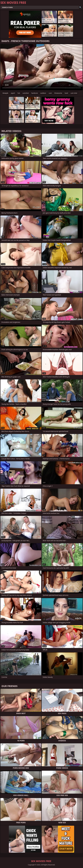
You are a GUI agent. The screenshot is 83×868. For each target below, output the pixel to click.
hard (66, 93)
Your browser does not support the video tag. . (41, 67)
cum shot (74, 93)
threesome (58, 93)
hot (19, 93)
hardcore (35, 93)
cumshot (26, 93)
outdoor (43, 93)
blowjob (5, 93)
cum (50, 93)
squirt (13, 93)
